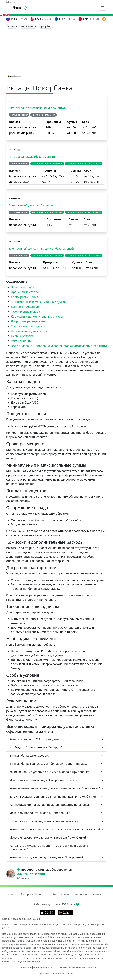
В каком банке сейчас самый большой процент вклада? (48, 764)
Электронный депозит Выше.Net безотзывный (41, 249)
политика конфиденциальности (34, 967)
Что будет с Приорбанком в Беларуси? (36, 747)
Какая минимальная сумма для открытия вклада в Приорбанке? (55, 788)
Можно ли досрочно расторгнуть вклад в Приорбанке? (48, 837)
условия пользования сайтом (56, 973)
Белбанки (17, 8)
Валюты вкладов (23, 287)
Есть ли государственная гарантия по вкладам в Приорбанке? (53, 796)
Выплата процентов (25, 307)
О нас (12, 894)
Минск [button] (11, 2)
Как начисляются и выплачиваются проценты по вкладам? (51, 805)
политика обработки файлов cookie (77, 967)
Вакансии (80, 894)
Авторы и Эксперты (34, 894)
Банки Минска (28, 26)
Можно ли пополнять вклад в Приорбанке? (40, 813)
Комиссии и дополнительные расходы (38, 316)
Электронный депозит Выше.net (31, 205)
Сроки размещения (25, 297)
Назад (12, 26)
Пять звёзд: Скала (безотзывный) (32, 157)
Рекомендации (21, 341)
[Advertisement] (57, 50)
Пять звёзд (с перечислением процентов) (38, 108)
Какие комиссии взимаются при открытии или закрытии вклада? (55, 829)
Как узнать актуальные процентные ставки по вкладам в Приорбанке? (49, 847)
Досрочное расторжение (28, 321)
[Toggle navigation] (103, 8)
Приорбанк (46, 26)
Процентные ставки (25, 292)
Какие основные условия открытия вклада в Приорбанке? (50, 772)
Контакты (98, 894)
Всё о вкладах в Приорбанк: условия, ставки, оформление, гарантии (59, 346)
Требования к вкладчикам (29, 326)
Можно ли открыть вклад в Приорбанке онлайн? (43, 780)
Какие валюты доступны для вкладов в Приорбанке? (46, 857)
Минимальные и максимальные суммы (39, 302)
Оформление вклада (25, 312)
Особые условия (22, 336)
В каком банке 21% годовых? (29, 755)
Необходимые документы (29, 331)
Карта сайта (61, 894)
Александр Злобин (31, 874)
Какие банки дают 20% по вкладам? (34, 739)
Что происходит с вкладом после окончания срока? (45, 821)
